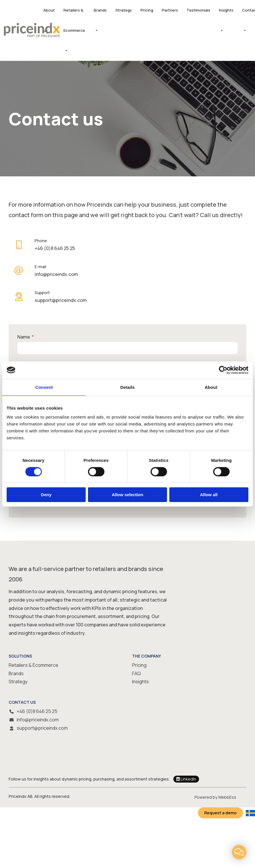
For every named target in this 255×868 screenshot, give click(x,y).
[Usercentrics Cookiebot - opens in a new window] (223, 370)
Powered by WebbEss (215, 797)
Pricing (147, 10)
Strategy (124, 10)
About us (49, 20)
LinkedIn (186, 779)
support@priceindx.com (42, 728)
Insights (226, 10)
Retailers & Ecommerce (74, 20)
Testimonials (198, 10)
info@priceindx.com (38, 720)
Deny (46, 495)
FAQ (136, 673)
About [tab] (211, 387)
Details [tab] (127, 387)
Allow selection (127, 495)
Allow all (209, 495)
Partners (170, 10)
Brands (100, 10)
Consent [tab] (44, 387)
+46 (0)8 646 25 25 (37, 711)
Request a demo (220, 813)
